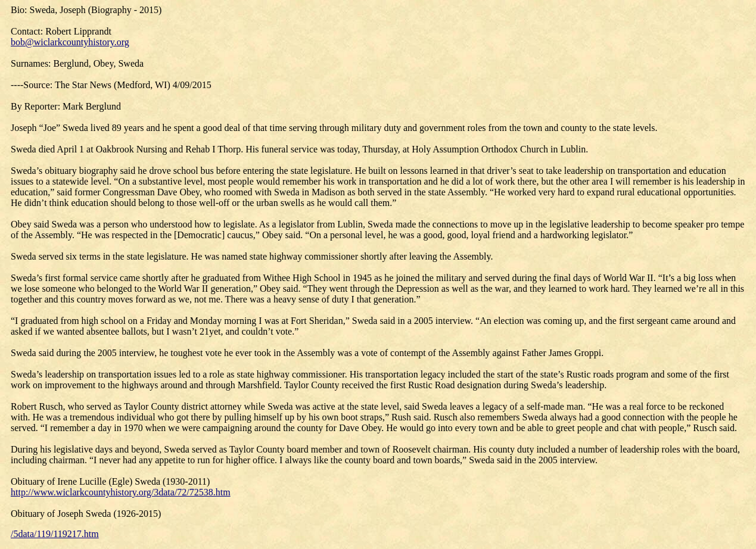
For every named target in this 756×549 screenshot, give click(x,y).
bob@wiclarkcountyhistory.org (70, 42)
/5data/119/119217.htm (55, 534)
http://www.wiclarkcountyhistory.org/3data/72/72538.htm (121, 492)
